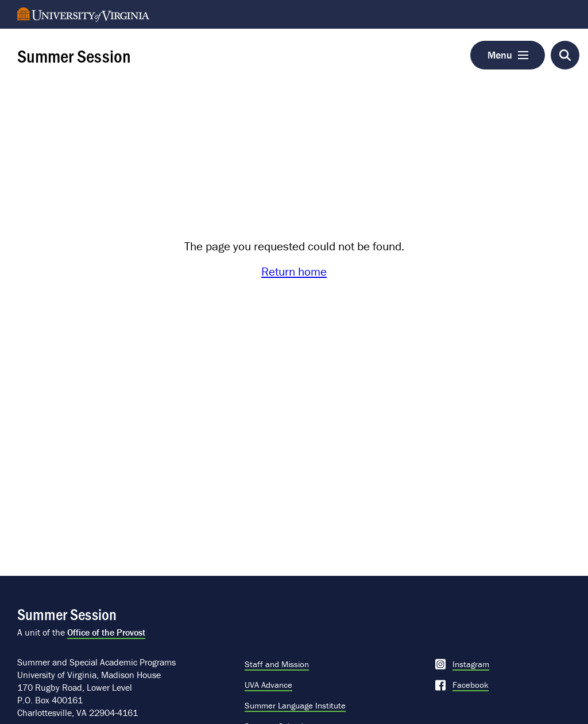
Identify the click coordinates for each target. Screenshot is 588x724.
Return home (294, 272)
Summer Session (74, 55)
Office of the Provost (106, 632)
